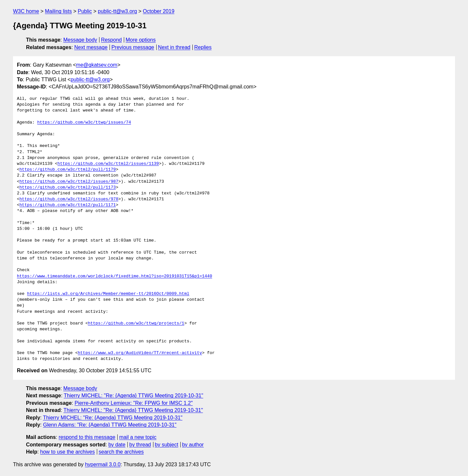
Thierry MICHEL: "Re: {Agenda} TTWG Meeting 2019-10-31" (133, 396)
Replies (203, 47)
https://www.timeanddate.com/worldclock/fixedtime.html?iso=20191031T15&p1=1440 (115, 276)
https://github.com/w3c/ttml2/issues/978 (69, 199)
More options (141, 40)
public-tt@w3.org (117, 11)
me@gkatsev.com (97, 65)
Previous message (133, 47)
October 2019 (159, 11)
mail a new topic (138, 437)
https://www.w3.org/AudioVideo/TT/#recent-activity (140, 353)
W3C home (26, 11)
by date (117, 445)
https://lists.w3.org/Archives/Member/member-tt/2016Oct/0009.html (108, 294)
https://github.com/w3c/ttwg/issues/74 (84, 123)
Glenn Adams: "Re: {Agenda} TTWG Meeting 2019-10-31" (110, 425)
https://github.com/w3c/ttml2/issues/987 (69, 182)
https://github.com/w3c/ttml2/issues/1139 (108, 164)
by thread (140, 445)
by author (193, 445)
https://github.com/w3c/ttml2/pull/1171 (68, 205)
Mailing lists (58, 11)
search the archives (121, 452)
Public (85, 11)
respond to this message (87, 437)
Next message (91, 47)
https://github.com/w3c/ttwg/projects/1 (136, 324)
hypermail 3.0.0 (103, 464)
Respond (111, 40)
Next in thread (174, 47)
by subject (166, 445)
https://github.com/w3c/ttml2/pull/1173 (68, 188)
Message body (80, 40)
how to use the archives (68, 452)
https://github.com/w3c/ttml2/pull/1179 (68, 170)
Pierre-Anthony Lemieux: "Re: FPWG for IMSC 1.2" (133, 403)
